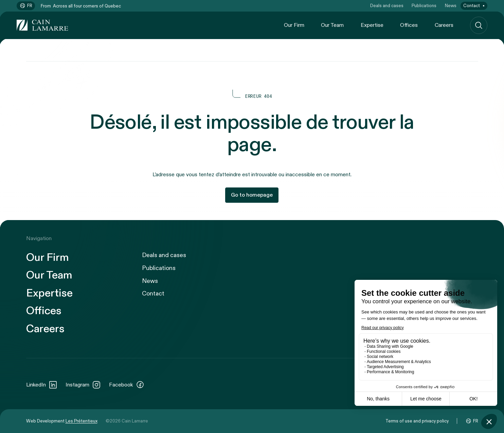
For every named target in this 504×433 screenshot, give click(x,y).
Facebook (127, 385)
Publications (424, 6)
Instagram (83, 385)
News (451, 6)
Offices (409, 25)
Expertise (372, 25)
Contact (472, 6)
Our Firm (294, 25)
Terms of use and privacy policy (417, 421)
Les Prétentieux (82, 421)
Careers (444, 25)
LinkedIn (42, 385)
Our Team (332, 25)
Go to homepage (252, 195)
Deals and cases (387, 6)
